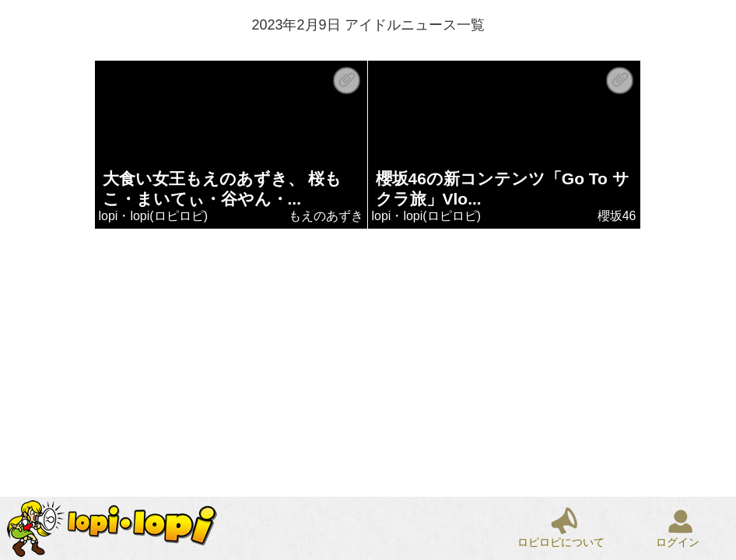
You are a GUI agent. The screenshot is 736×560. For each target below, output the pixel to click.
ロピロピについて (561, 542)
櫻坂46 (617, 216)
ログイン (678, 542)
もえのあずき (326, 216)
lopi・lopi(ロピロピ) (153, 216)
